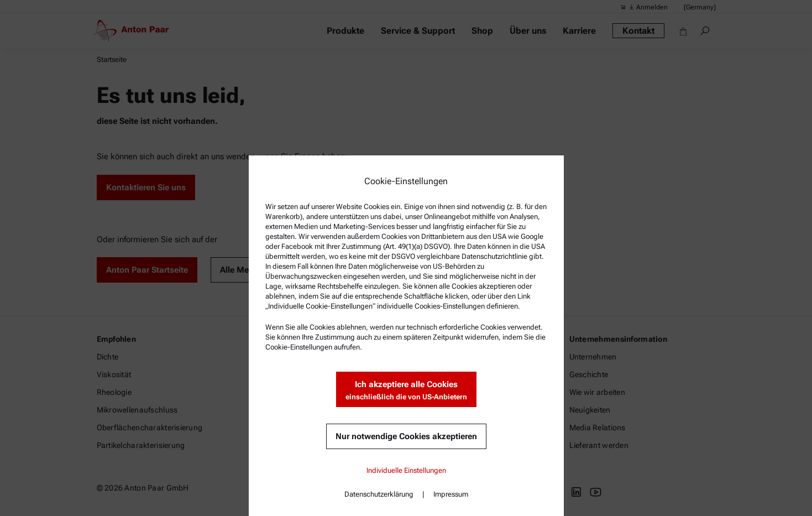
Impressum (451, 494)
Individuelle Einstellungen (406, 470)
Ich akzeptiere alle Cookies (406, 391)
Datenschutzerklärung (379, 494)
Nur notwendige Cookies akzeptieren (406, 436)
